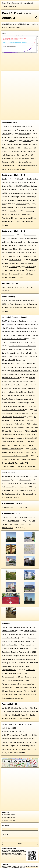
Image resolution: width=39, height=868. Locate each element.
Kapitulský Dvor (7, 528)
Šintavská (24, 152)
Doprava (15, 3)
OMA (9, 3)
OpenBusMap (26, 116)
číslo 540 (24, 253)
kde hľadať (6, 826)
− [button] (5, 77)
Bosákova (5, 134)
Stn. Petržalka (9, 144)
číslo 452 (31, 246)
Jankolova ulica (16, 634)
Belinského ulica (30, 677)
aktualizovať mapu (15, 724)
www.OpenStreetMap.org (25, 866)
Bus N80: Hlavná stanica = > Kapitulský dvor (17, 342)
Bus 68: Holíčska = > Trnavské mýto (14, 403)
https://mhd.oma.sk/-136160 (9, 117)
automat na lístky (16, 190)
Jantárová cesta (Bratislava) (28, 663)
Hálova (11, 141)
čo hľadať (5, 834)
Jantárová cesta (7, 494)
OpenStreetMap (16, 116)
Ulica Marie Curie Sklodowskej (12, 627)
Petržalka (5, 517)
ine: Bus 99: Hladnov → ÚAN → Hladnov (16, 719)
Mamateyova (6, 476)
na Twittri (20, 852)
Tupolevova (13, 267)
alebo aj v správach (9, 820)
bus (25, 3)
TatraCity (5, 663)
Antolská (12, 169)
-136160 (13, 728)
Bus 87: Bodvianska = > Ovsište (13, 321)
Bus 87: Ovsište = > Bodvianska (14, 328)
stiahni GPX (6, 735)
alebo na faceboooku (10, 817)
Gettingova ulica (20, 641)
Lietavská (23, 490)
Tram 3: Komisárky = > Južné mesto (22, 304)
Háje (33, 521)
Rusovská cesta (25, 480)
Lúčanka (21, 162)
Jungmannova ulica (9, 677)
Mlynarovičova (24, 134)
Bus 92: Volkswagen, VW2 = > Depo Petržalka (18, 459)
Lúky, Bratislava (14, 521)
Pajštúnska (7, 152)
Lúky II (20, 155)
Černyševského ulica (9, 670)
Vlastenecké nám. (29, 137)
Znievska (5, 162)
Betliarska (26, 494)
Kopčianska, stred (29, 144)
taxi (26, 249)
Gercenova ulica (14, 691)
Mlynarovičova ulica (19, 659)
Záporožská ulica (30, 688)
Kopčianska (8, 483)
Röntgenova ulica (8, 684)
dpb (21, 3)
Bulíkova (5, 130)
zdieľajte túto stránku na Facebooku (13, 851)
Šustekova (21, 130)
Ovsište (5, 127)
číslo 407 (28, 263)
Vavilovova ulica (14, 673)
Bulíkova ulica (7, 645)
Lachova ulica (31, 670)
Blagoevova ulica (27, 645)
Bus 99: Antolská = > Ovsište (27, 367)
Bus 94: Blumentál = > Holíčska (13, 406)
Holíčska (5, 155)
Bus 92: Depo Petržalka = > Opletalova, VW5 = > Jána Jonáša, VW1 (20, 442)
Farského (13, 211)
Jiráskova (27, 148)
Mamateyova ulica (30, 631)
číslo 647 (19, 186)
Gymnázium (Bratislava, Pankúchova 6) (16, 652)
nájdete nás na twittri (10, 815)
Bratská (11, 148)
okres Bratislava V (8, 507)
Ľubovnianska (7, 166)
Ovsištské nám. (20, 127)
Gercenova (27, 141)
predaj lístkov (7, 287)
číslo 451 (12, 249)
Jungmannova (9, 137)
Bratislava (25, 517)
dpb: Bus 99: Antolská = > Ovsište (23, 715)
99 (16, 704)
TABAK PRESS (25, 287)
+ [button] (5, 74)
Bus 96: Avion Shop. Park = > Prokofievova (17, 301)
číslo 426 (31, 193)
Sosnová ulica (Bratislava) (19, 649)
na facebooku (15, 850)
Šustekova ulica (32, 656)
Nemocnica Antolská (28, 166)
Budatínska (23, 159)
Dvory (16, 524)
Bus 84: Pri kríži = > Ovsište (12, 335)
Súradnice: (6, 732)
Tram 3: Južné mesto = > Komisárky (21, 308)
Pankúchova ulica (10, 656)
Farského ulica (17, 666)
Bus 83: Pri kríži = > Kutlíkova (25, 357)
